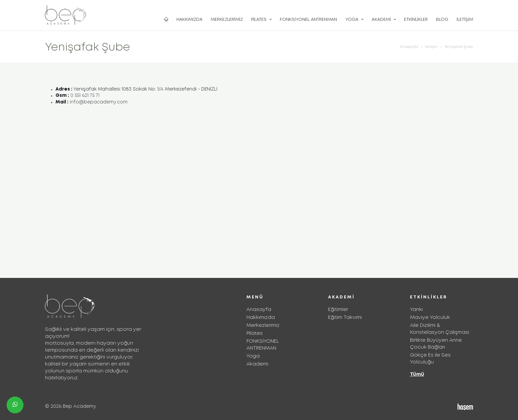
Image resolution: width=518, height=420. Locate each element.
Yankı (416, 310)
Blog (442, 20)
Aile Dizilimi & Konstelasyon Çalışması (440, 329)
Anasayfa (409, 47)
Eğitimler (338, 310)
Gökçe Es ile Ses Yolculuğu (430, 359)
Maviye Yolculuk (430, 318)
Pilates (259, 20)
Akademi (382, 20)
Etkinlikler (416, 20)
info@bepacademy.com (99, 102)
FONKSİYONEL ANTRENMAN (308, 20)
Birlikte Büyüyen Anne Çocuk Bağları (436, 344)
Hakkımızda (189, 20)
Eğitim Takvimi (345, 318)
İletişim (465, 20)
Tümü (417, 374)
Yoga (352, 20)
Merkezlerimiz (227, 20)
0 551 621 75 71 (85, 95)
